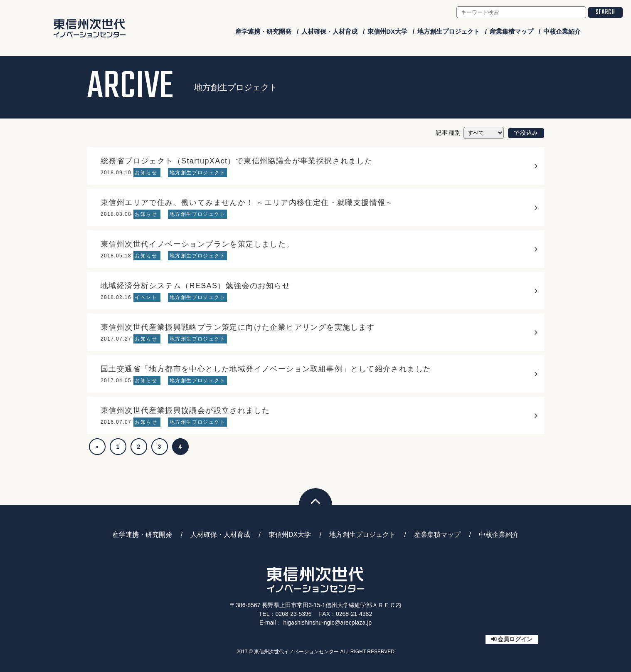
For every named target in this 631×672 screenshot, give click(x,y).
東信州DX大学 (387, 31)
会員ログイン (515, 639)
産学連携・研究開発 (263, 31)
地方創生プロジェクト (449, 31)
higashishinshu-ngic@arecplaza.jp (327, 623)
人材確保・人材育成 (329, 31)
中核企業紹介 (562, 31)
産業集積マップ (511, 31)
